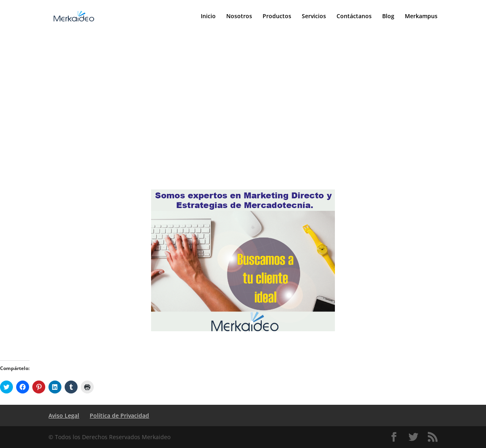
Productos (277, 17)
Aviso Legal (64, 415)
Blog (388, 17)
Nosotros (239, 17)
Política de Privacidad (119, 415)
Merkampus (421, 17)
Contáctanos (354, 17)
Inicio (208, 17)
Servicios (314, 17)
